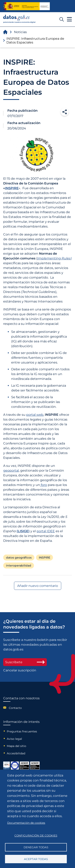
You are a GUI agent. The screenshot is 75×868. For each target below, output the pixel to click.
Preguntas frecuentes (22, 731)
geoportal (11, 470)
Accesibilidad (16, 753)
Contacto (15, 708)
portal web (35, 415)
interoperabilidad (19, 566)
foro (43, 485)
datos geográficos (19, 558)
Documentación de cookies (26, 823)
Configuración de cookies (36, 835)
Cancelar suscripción (20, 670)
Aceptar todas (36, 859)
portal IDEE (46, 531)
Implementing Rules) (54, 258)
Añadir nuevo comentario (38, 586)
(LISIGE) (23, 531)
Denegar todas (36, 847)
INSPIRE (12, 188)
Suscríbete (25, 662)
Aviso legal (14, 739)
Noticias (20, 32)
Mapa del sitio (16, 746)
